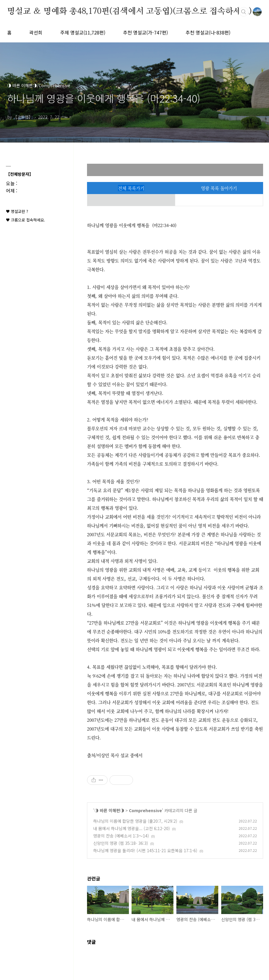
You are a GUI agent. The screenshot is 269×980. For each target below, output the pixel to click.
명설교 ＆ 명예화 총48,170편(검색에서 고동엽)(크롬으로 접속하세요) (129, 11)
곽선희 (36, 32)
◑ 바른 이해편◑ (109, 810)
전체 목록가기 (131, 188)
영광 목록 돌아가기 (219, 188)
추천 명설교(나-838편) (208, 32)
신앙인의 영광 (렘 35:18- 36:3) (121, 843)
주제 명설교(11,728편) (83, 32)
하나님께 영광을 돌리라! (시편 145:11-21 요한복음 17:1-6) (145, 850)
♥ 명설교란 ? (17, 211)
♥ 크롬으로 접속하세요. (26, 220)
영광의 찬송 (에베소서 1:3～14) (121, 836)
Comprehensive (145, 810)
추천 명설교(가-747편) (145, 32)
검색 (244, 12)
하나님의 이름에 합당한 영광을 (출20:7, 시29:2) (135, 821)
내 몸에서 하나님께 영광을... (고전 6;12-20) (132, 828)
